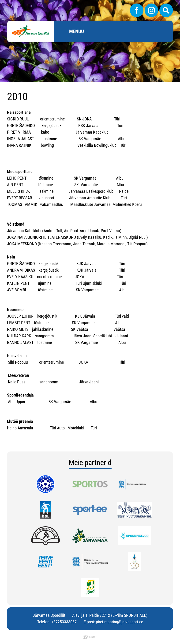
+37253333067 (64, 622)
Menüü (77, 31)
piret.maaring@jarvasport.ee (119, 622)
